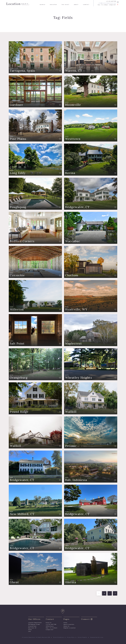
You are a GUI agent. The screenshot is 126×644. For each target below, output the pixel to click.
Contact (86, 5)
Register (53, 5)
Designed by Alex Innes (97, 637)
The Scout (65, 5)
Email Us (49, 623)
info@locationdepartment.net (107, 3)
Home (65, 623)
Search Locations (69, 624)
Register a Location (70, 628)
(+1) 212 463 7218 (111, 1)
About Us (66, 626)
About (76, 5)
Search (43, 5)
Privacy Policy (71, 637)
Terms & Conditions (59, 637)
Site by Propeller (82, 637)
